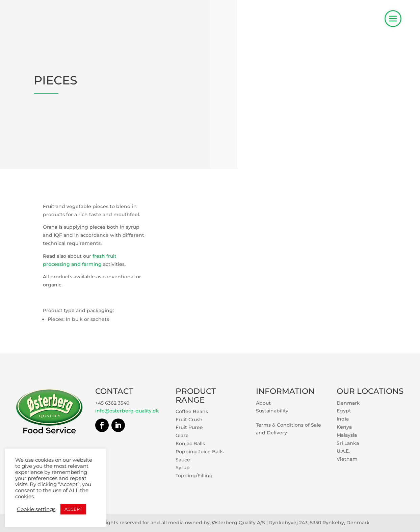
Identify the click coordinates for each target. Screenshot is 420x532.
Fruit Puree (189, 427)
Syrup (183, 467)
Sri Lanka (348, 443)
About (263, 403)
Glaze (182, 435)
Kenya (344, 427)
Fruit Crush (189, 420)
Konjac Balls (190, 444)
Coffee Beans (192, 411)
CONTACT (114, 391)
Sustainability (272, 411)
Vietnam (347, 459)
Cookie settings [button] (36, 509)
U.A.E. (343, 451)
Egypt (344, 411)
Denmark (348, 403)
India (343, 419)
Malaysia (347, 435)
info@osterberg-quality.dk (127, 411)
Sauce (183, 460)
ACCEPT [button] (73, 509)
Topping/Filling (194, 476)
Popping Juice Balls (200, 452)
